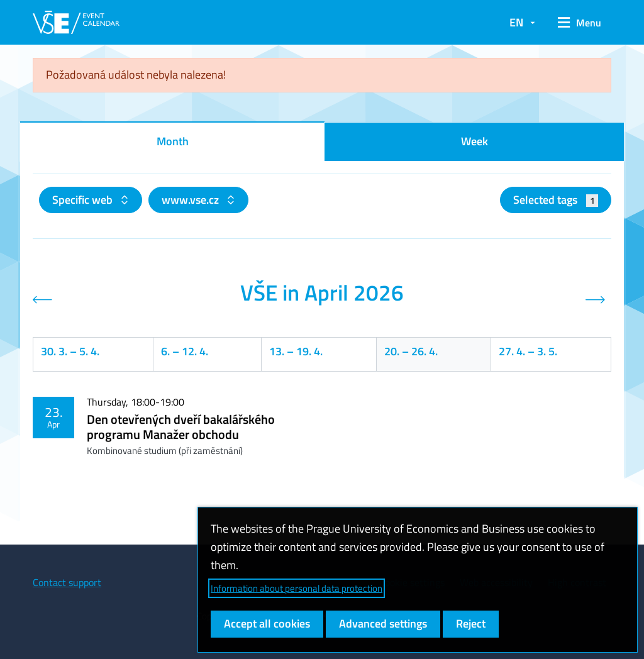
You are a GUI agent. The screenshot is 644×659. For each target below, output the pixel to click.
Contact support (67, 582)
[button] (580, 23)
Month (173, 141)
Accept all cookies (267, 623)
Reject (471, 623)
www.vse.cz (192, 200)
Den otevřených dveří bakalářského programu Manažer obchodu (181, 427)
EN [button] (516, 22)
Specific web (84, 200)
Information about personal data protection (297, 588)
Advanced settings (383, 623)
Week (475, 141)
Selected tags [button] (556, 200)
